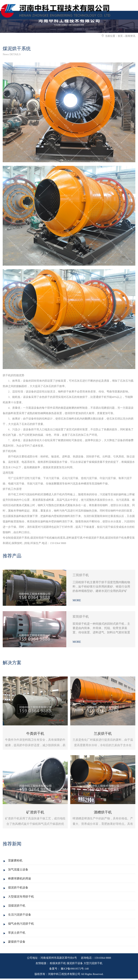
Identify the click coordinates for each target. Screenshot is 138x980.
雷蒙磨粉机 (15, 860)
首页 (120, 36)
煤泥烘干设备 (75, 963)
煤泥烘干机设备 (18, 888)
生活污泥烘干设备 (20, 915)
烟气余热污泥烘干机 (21, 924)
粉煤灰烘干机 (58, 963)
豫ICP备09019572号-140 (74, 969)
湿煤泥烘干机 (17, 906)
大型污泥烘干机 (93, 963)
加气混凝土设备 (18, 869)
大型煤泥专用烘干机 (21, 897)
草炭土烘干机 (17, 933)
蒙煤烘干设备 (17, 942)
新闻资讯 (130, 36)
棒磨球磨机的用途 (20, 878)
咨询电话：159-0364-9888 (96, 958)
